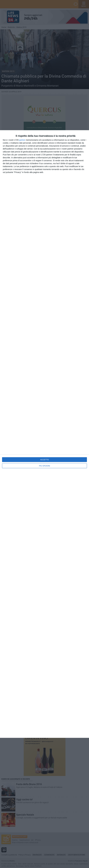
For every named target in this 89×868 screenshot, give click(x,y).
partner (22, 140)
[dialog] (45, 434)
